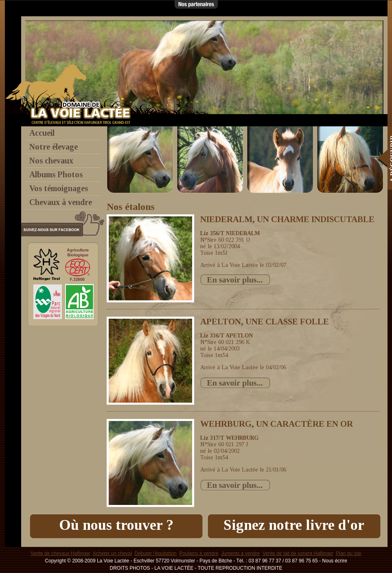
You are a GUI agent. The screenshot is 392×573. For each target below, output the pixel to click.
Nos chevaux (51, 161)
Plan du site (349, 553)
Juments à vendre (240, 553)
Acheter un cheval (112, 553)
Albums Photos (56, 174)
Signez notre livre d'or (294, 525)
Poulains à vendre (199, 553)
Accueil (42, 133)
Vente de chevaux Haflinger (60, 553)
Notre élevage (54, 147)
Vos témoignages (59, 188)
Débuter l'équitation (156, 553)
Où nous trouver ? (116, 525)
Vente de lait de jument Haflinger (298, 553)
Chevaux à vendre (61, 202)
